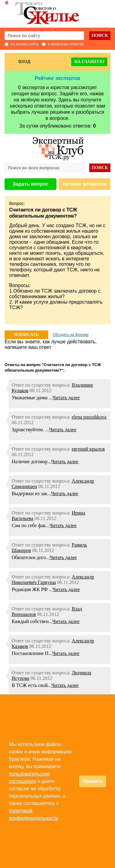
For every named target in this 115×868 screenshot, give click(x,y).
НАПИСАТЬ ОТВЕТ (26, 336)
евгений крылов (88, 449)
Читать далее (66, 398)
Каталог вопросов (84, 184)
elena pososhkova (89, 417)
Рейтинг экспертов (57, 78)
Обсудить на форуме (71, 335)
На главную (89, 62)
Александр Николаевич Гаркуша (53, 580)
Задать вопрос (31, 184)
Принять (93, 781)
